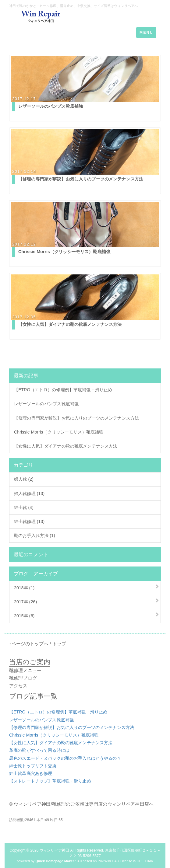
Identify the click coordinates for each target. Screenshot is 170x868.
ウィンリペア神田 (54, 850)
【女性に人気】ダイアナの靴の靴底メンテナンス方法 (66, 446)
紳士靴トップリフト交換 (33, 766)
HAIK (149, 861)
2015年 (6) (24, 616)
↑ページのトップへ (29, 644)
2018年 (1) (24, 588)
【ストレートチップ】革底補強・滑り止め (50, 781)
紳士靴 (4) (24, 507)
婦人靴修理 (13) (29, 493)
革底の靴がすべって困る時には (39, 750)
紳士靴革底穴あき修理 (31, 773)
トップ (59, 644)
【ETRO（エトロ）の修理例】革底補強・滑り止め (63, 390)
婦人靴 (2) (24, 479)
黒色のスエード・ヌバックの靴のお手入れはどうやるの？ (65, 758)
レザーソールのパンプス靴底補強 (46, 404)
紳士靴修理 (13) (29, 521)
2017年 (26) (25, 602)
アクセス (18, 686)
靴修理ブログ (23, 678)
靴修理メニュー (25, 670)
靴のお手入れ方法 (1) (35, 535)
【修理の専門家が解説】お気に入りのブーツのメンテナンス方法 (76, 418)
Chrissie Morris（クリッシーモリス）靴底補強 (59, 432)
